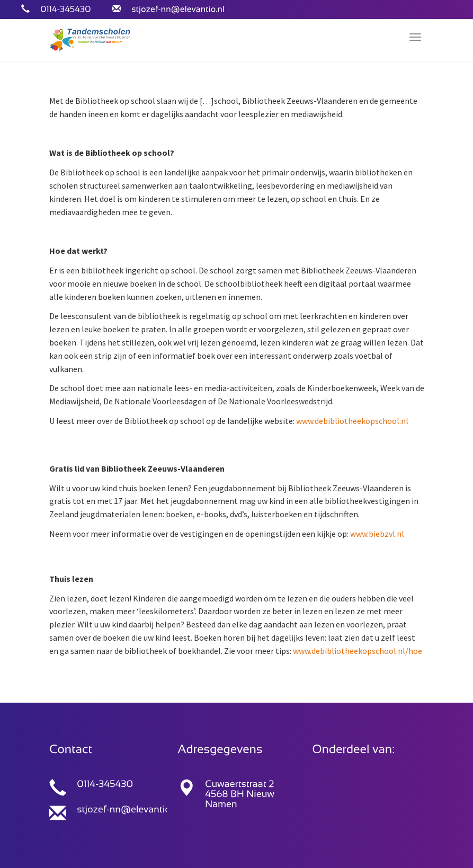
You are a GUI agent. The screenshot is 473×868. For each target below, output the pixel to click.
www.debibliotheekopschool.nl (352, 421)
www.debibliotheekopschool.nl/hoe (358, 651)
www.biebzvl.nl (377, 534)
